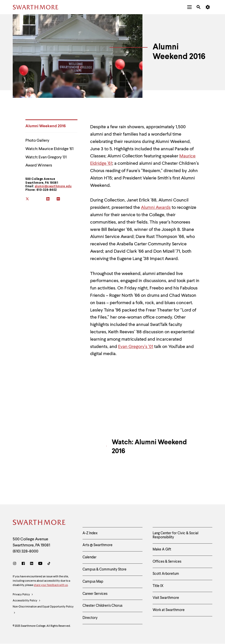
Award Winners (39, 165)
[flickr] (62, 199)
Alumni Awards (156, 208)
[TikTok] (49, 564)
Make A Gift (162, 549)
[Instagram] (16, 564)
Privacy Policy (23, 595)
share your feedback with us (51, 585)
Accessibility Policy (27, 601)
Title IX (158, 586)
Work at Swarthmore (169, 610)
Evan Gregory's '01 (136, 347)
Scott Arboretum (166, 574)
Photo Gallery (37, 141)
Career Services (95, 594)
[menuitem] (189, 7)
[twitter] (31, 199)
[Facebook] (23, 564)
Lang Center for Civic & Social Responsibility (175, 535)
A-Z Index (90, 533)
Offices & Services (167, 562)
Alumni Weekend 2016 (46, 126)
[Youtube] (40, 564)
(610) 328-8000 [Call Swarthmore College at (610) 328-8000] (26, 551)
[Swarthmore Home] (39, 523)
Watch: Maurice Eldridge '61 (49, 149)
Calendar (90, 557)
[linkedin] (51, 199)
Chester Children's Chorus (102, 606)
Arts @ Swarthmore (98, 545)
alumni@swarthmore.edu (53, 187)
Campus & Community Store (105, 569)
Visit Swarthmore (166, 598)
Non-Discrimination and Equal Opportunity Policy (43, 611)
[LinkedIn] (32, 564)
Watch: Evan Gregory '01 (46, 157)
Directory (90, 618)
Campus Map (93, 582)
